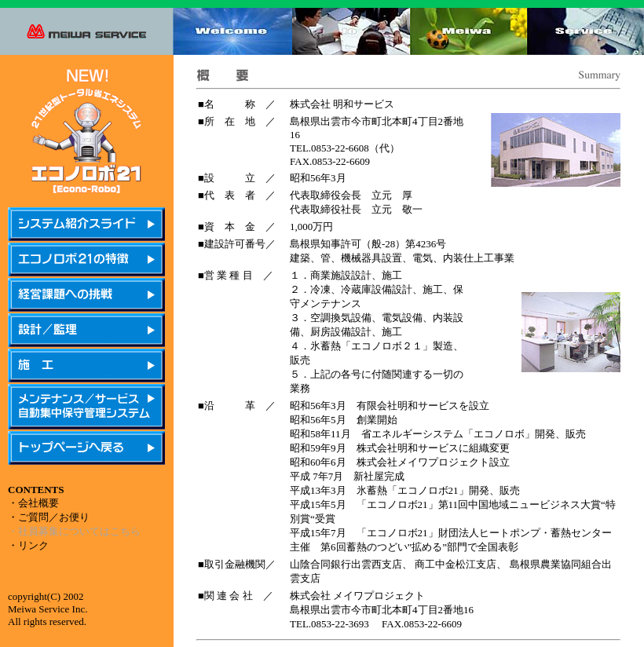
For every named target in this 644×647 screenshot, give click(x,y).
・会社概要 (33, 503)
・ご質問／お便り (49, 517)
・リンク (28, 545)
